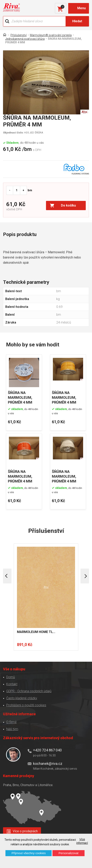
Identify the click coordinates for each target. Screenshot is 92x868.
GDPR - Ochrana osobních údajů (29, 691)
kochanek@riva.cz (48, 764)
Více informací (82, 841)
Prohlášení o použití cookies (26, 705)
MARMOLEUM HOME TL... (36, 632)
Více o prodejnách (25, 831)
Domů (11, 677)
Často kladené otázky (22, 698)
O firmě (11, 722)
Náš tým (12, 729)
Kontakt (12, 684)
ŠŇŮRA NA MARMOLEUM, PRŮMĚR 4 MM (20, 397)
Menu (82, 8)
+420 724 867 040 (47, 750)
